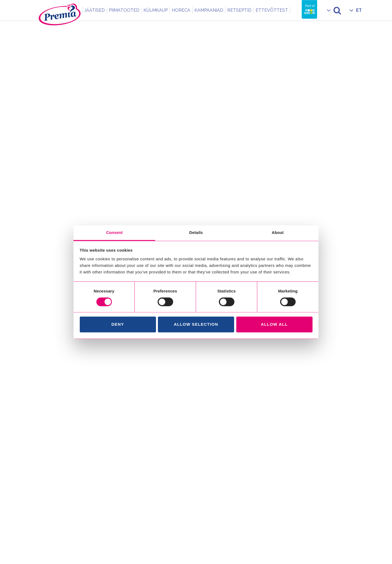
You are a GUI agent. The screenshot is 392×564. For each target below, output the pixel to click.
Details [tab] (196, 232)
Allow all (274, 324)
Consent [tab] (114, 232)
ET (359, 10)
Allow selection (196, 324)
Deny (118, 324)
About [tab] (278, 232)
